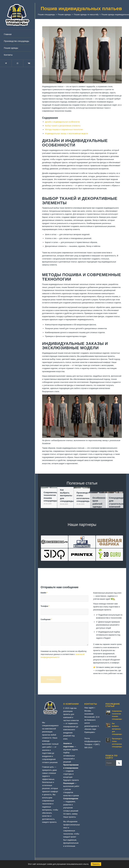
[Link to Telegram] (6, 63)
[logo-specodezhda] (17, 15)
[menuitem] (17, 34)
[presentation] (62, 669)
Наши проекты (70, 817)
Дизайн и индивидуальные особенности (62, 122)
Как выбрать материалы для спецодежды (117, 729)
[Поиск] (114, 763)
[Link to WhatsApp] (17, 63)
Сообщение (46, 619)
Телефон (45, 606)
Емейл (44, 593)
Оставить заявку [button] (70, 814)
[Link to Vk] (29, 63)
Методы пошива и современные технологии (64, 129)
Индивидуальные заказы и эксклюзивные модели (66, 133)
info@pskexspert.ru (92, 741)
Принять (96, 864)
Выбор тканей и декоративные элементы (63, 126)
